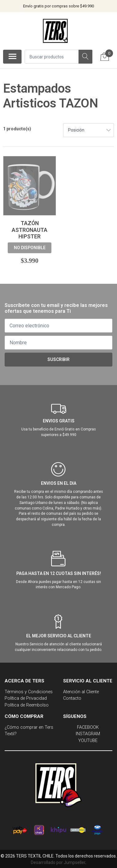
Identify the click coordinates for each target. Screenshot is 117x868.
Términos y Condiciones (29, 692)
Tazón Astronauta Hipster (30, 230)
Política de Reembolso (27, 705)
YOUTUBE (88, 741)
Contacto (72, 698)
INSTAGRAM (88, 734)
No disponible (30, 248)
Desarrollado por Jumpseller (58, 862)
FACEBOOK (88, 727)
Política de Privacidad (26, 698)
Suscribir (58, 359)
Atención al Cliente (81, 692)
